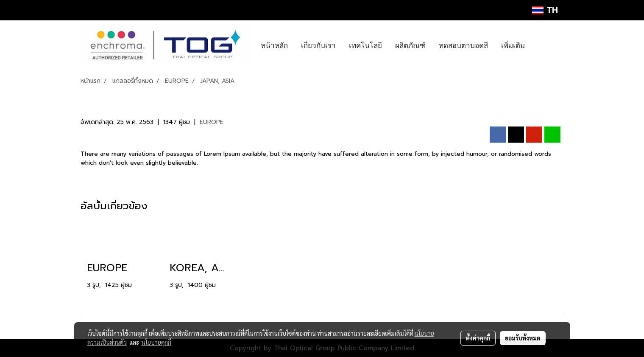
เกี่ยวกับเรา (318, 45)
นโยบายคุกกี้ (156, 342)
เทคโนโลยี (365, 45)
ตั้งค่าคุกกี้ (478, 338)
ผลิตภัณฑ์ (410, 45)
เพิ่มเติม (513, 45)
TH (545, 10)
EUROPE (212, 122)
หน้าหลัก (274, 45)
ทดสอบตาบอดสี (463, 45)
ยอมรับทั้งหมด (523, 338)
